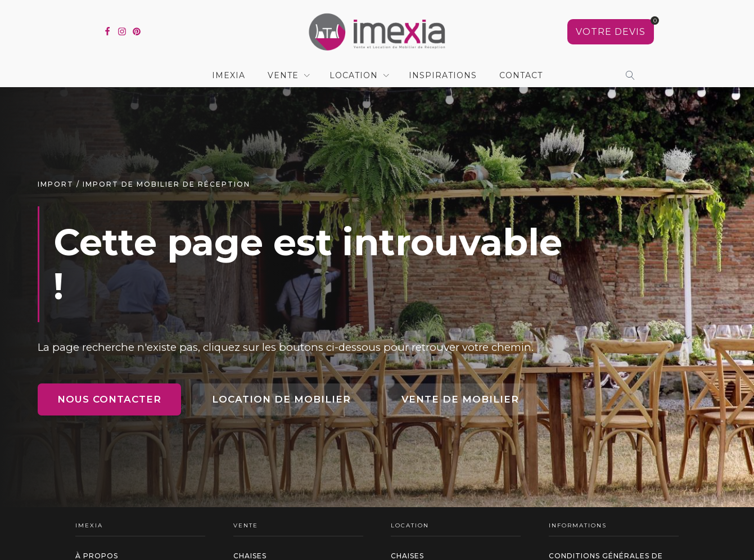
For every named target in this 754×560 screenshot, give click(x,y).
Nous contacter (109, 399)
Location (354, 75)
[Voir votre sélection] (611, 32)
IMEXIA (229, 75)
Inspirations (443, 75)
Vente (283, 75)
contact (521, 75)
